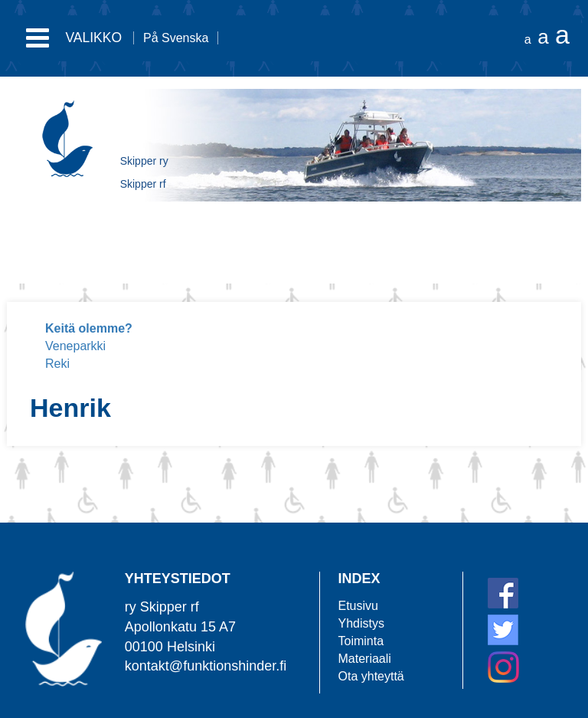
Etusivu (358, 606)
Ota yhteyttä (371, 676)
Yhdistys (361, 623)
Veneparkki (75, 346)
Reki (57, 364)
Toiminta (361, 641)
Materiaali (365, 659)
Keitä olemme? (89, 328)
